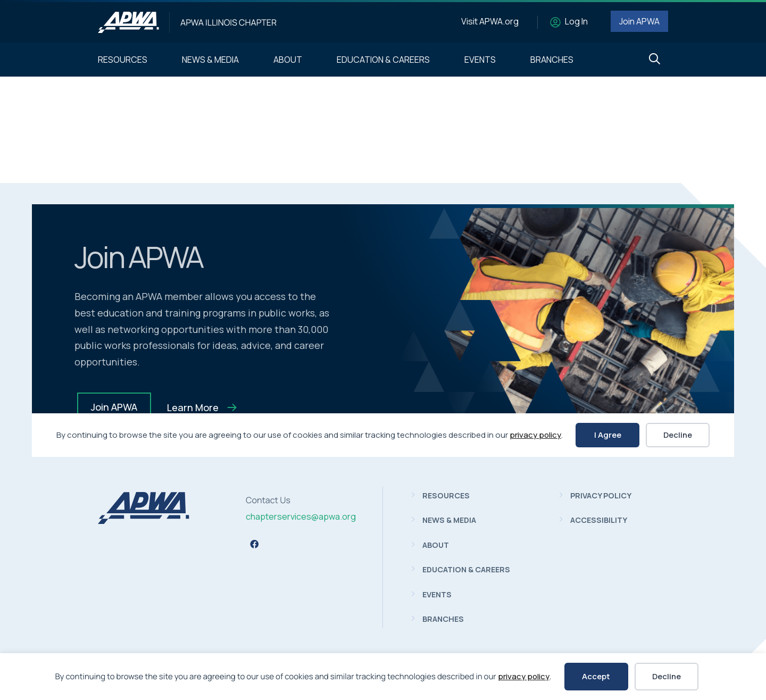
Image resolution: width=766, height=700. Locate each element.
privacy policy (524, 676)
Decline (667, 676)
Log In (576, 21)
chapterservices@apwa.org (301, 516)
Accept (596, 676)
